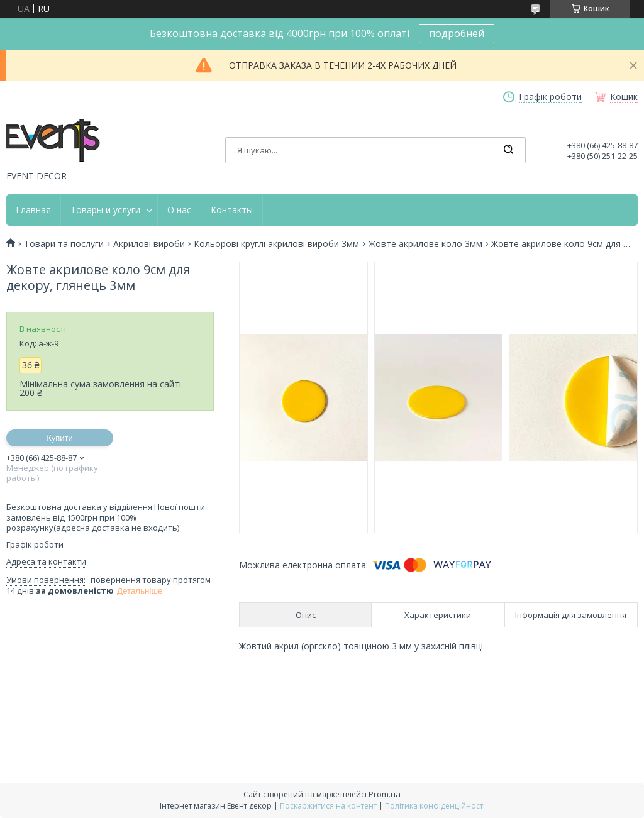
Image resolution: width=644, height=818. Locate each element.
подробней (457, 33)
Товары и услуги (105, 210)
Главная (33, 210)
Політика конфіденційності (435, 806)
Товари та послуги (64, 244)
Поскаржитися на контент (328, 806)
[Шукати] (508, 150)
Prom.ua (385, 794)
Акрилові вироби (149, 244)
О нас (179, 210)
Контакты (232, 210)
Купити (60, 438)
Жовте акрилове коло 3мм (425, 244)
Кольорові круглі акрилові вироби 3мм (276, 244)
